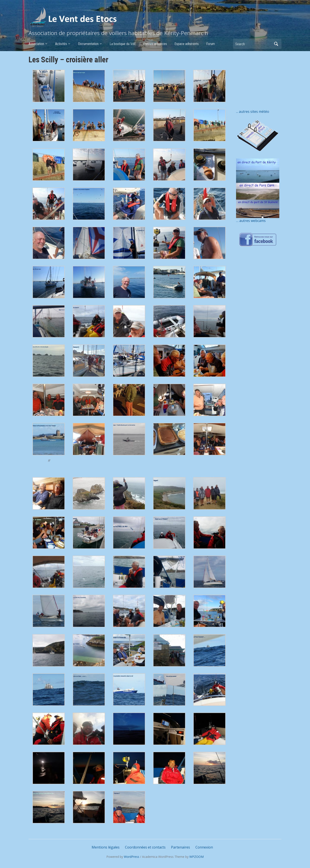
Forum (211, 44)
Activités (61, 44)
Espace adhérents (187, 44)
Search (276, 44)
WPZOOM (197, 857)
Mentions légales (106, 847)
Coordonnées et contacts (145, 847)
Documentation (88, 44)
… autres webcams (251, 221)
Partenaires (181, 847)
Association (36, 44)
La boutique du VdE (123, 44)
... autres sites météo (253, 112)
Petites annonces (155, 44)
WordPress (132, 857)
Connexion (204, 847)
